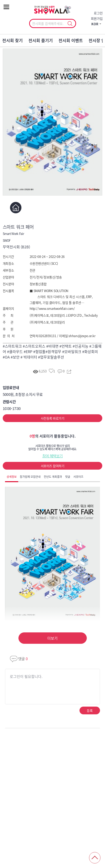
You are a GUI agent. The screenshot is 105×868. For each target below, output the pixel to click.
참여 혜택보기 (53, 456)
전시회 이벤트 (71, 40)
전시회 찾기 (13, 40)
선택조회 (70, 24)
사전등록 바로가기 (52, 418)
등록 (90, 710)
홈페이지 (16, 208)
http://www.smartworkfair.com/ (52, 308)
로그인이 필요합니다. (26, 676)
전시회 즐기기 (41, 40)
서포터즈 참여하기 (52, 466)
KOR (95, 24)
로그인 (98, 13)
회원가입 (97, 18)
